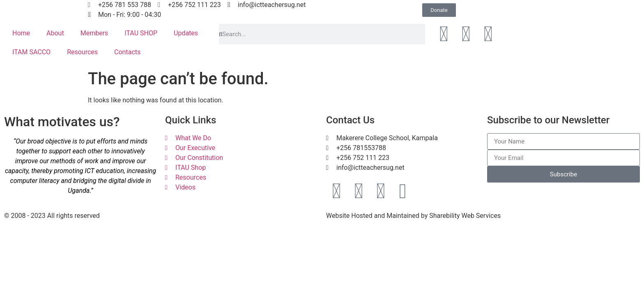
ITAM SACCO (31, 52)
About (55, 33)
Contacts (127, 52)
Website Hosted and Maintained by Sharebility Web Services (413, 216)
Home (21, 33)
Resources (82, 52)
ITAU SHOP (141, 33)
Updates (186, 33)
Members (94, 33)
